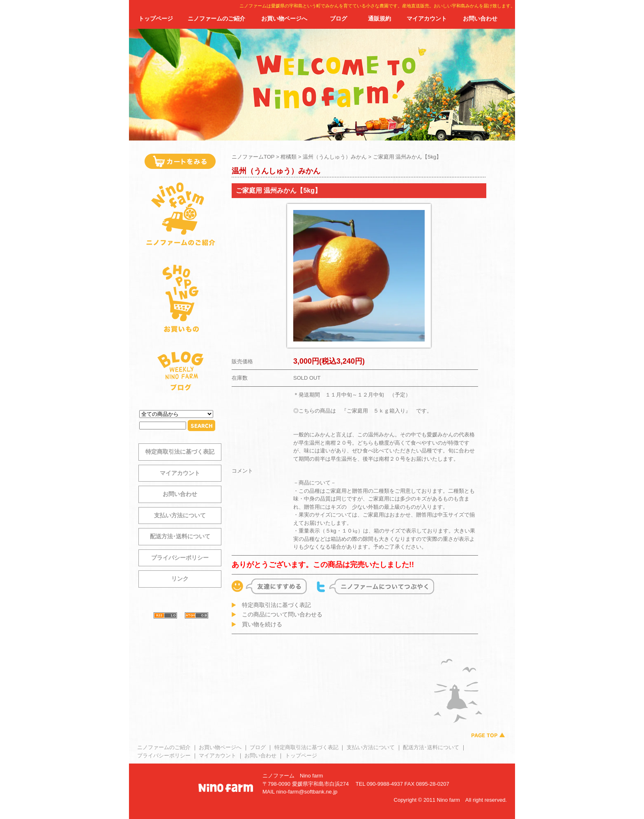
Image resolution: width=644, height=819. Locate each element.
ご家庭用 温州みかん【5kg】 (407, 157)
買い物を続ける (262, 624)
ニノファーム (278, 776)
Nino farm (311, 776)
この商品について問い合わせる (282, 614)
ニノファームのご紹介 (216, 18)
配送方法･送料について (180, 536)
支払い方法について (180, 515)
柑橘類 (289, 157)
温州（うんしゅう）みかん (335, 157)
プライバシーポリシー (180, 558)
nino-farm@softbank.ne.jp (307, 792)
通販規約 (379, 18)
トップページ (156, 18)
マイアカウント (427, 18)
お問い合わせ (480, 18)
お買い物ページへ (284, 18)
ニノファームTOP (253, 157)
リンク (180, 579)
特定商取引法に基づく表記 (180, 452)
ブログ (338, 18)
